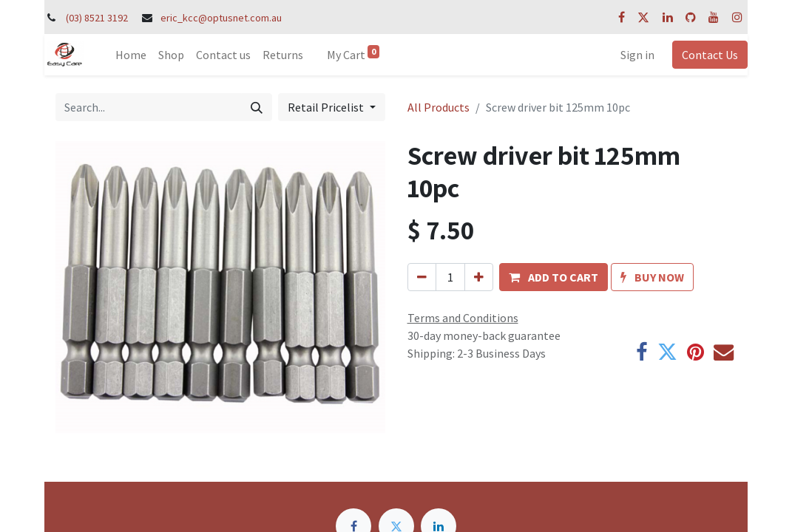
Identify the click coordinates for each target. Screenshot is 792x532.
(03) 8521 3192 (97, 18)
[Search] (257, 107)
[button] (554, 277)
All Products (439, 107)
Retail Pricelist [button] (327, 107)
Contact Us (710, 55)
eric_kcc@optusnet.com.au (221, 18)
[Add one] (479, 277)
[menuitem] (131, 55)
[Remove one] (422, 277)
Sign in (637, 55)
